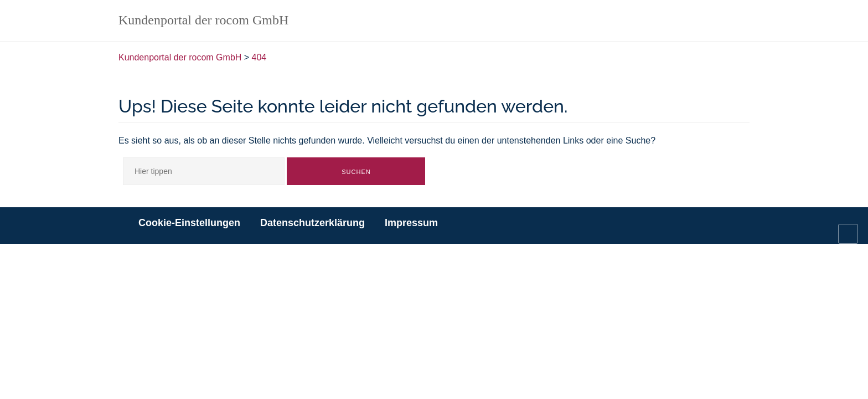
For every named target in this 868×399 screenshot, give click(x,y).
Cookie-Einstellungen (189, 223)
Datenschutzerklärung (312, 223)
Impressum (411, 223)
